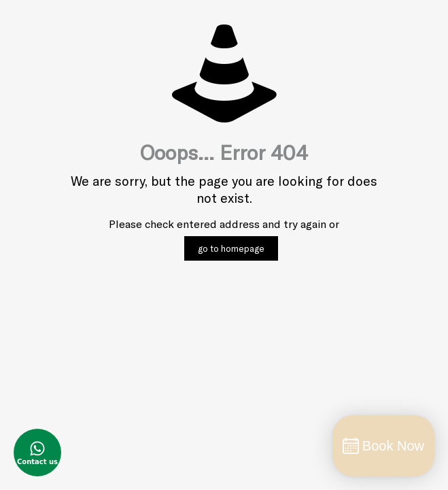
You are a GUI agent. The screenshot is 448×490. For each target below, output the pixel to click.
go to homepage (231, 248)
